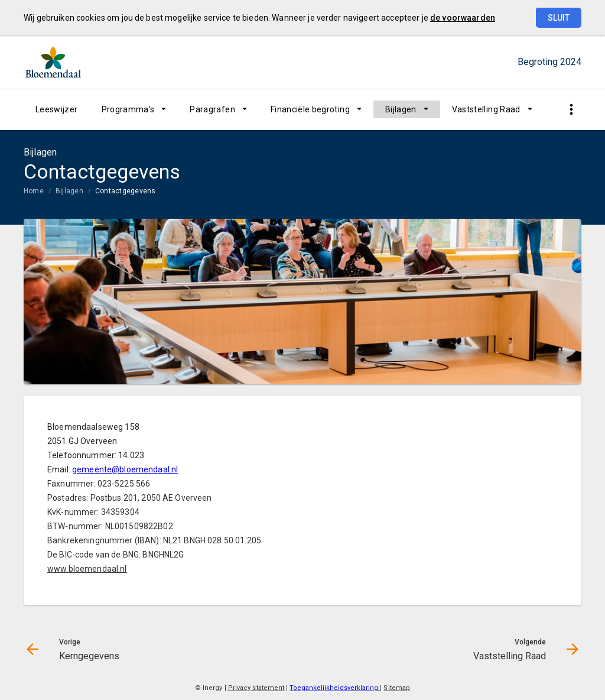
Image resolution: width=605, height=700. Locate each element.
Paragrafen (212, 109)
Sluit (559, 18)
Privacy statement (256, 688)
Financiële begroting (310, 109)
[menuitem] (57, 109)
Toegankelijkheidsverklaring (335, 688)
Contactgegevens (126, 191)
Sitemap (397, 688)
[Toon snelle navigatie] (571, 110)
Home (34, 191)
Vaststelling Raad (486, 109)
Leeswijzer (57, 109)
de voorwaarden (463, 18)
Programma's (128, 109)
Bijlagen (401, 109)
